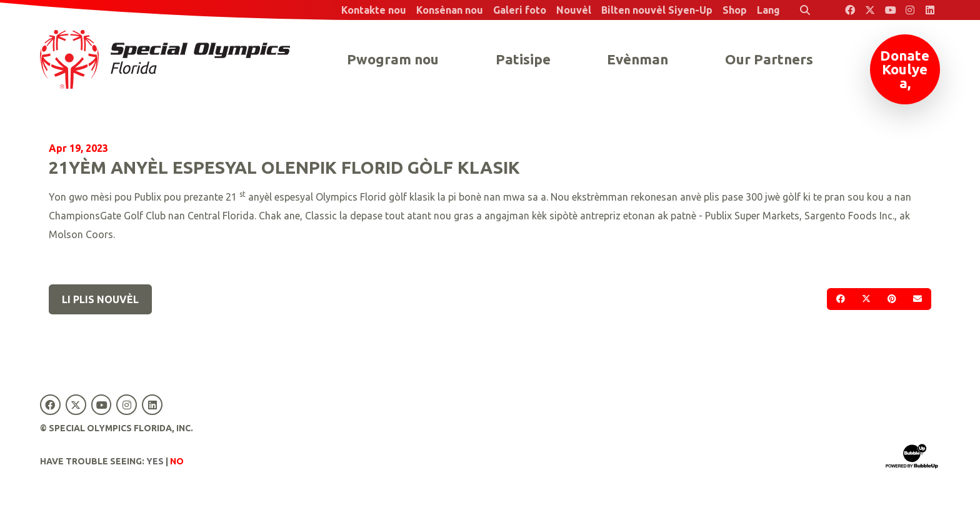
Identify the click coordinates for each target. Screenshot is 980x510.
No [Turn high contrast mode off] (177, 461)
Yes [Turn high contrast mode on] (155, 461)
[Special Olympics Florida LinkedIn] (930, 10)
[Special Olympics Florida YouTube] (890, 10)
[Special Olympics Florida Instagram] (910, 10)
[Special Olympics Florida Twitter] (870, 10)
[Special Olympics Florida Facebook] (850, 10)
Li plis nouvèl (100, 299)
